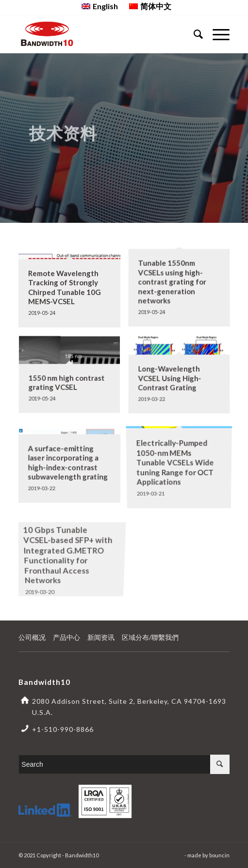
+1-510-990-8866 (63, 729)
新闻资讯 (101, 637)
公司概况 (32, 637)
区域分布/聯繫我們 (150, 637)
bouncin (219, 855)
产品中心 (66, 637)
